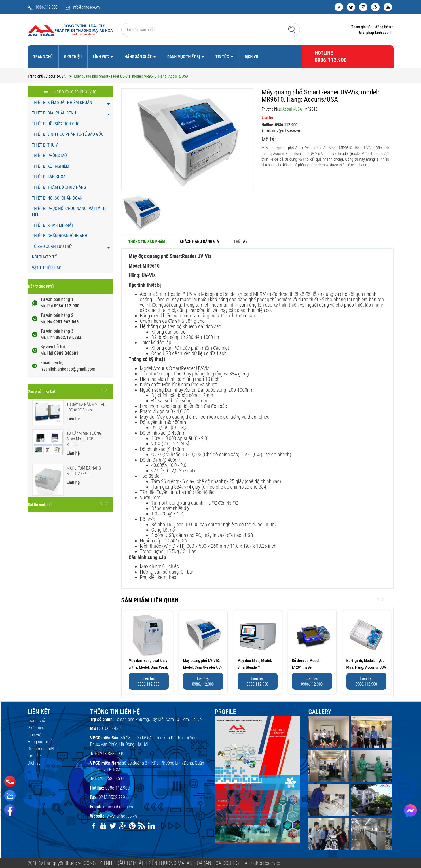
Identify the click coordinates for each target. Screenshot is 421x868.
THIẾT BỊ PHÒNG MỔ (49, 156)
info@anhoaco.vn (86, 7)
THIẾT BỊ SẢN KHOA (49, 177)
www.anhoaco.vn (122, 816)
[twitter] (351, 7)
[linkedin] (151, 826)
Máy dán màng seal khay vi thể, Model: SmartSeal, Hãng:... (148, 667)
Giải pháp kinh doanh (376, 33)
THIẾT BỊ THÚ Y (45, 145)
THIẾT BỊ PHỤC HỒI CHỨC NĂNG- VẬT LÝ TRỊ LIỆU (69, 212)
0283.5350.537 (111, 779)
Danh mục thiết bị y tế (70, 91)
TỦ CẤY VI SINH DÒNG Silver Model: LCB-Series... (84, 439)
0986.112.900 (47, 7)
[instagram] (363, 7)
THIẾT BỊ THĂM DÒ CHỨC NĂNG (59, 187)
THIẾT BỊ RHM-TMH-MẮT (53, 225)
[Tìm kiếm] (292, 29)
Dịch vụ (251, 57)
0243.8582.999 (111, 754)
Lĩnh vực (101, 57)
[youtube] (388, 7)
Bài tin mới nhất (40, 505)
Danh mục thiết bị (184, 57)
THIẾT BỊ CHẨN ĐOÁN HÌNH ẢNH (60, 236)
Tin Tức (223, 57)
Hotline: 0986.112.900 (280, 125)
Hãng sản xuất (138, 57)
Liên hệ (267, 118)
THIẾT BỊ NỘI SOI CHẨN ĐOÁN (57, 198)
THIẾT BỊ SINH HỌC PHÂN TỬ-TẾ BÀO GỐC (68, 134)
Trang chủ (43, 57)
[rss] (142, 826)
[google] (375, 7)
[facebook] (339, 7)
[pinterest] (132, 826)
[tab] (147, 242)
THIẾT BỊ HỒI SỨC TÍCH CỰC (56, 124)
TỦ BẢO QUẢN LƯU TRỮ (52, 247)
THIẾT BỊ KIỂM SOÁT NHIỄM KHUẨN (62, 103)
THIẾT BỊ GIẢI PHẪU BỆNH (54, 113)
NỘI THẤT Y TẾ (44, 257)
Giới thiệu (73, 57)
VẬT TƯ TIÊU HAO (47, 268)
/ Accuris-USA (55, 76)
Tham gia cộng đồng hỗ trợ (372, 27)
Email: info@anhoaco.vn (281, 130)
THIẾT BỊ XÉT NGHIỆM (51, 166)
